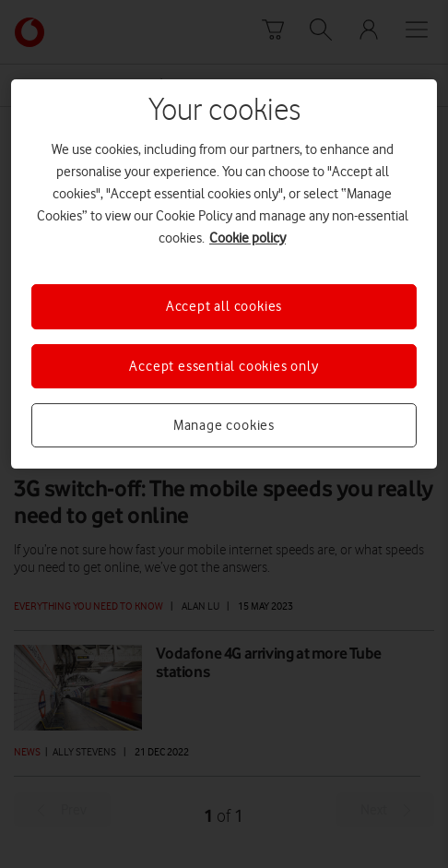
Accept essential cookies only (224, 366)
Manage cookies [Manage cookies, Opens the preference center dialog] (224, 425)
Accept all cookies (224, 306)
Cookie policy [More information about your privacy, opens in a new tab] (248, 238)
